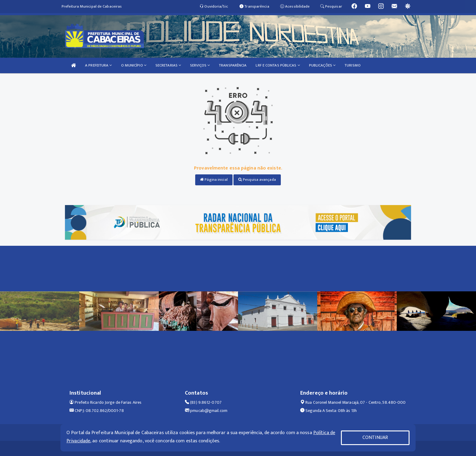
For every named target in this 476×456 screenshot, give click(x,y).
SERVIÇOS (200, 65)
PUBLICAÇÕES (322, 65)
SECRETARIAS (168, 65)
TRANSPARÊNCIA (233, 65)
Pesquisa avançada (257, 180)
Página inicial (214, 180)
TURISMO (353, 65)
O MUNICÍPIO (134, 65)
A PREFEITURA (98, 65)
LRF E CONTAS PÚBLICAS (278, 65)
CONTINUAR (375, 438)
